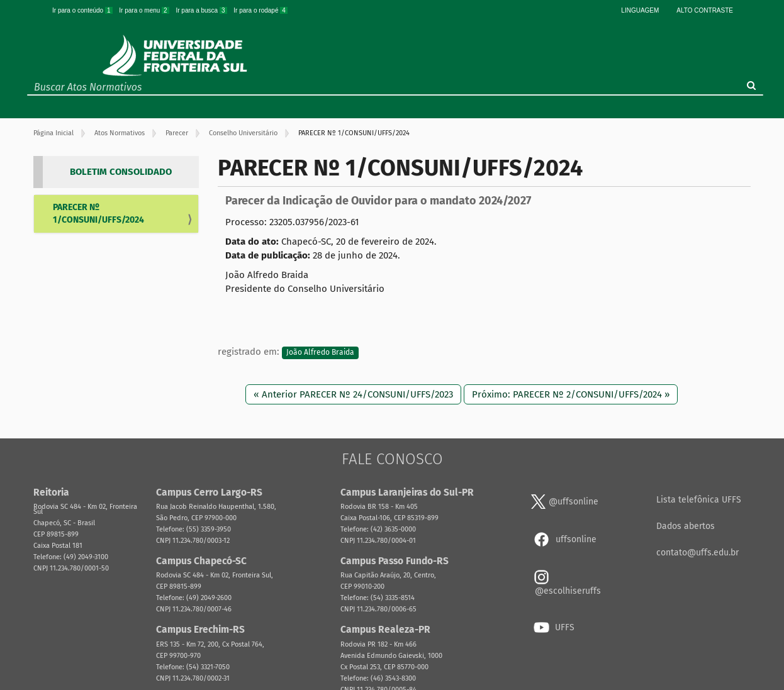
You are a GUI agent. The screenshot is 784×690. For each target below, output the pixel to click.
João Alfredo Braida (320, 352)
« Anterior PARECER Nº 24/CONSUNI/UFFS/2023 (353, 394)
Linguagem (640, 10)
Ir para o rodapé (260, 10)
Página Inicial (53, 133)
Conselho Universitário (243, 133)
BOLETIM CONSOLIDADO (121, 172)
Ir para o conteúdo (83, 10)
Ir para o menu (145, 10)
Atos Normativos (120, 133)
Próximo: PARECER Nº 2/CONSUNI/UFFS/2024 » (571, 394)
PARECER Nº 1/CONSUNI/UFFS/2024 (98, 214)
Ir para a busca (202, 10)
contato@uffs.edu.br (697, 553)
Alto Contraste (705, 10)
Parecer (177, 133)
